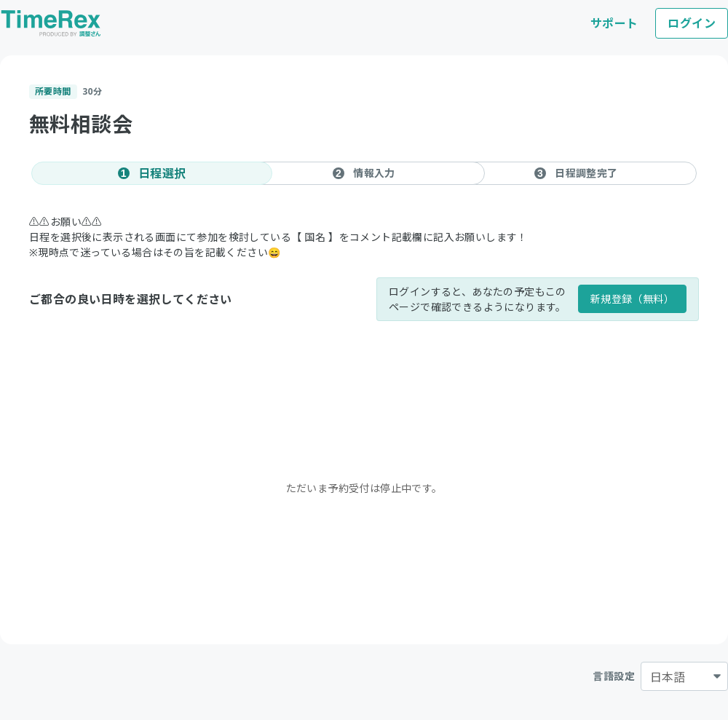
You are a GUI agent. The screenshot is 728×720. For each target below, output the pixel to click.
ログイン (692, 23)
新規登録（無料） (632, 299)
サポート (614, 23)
